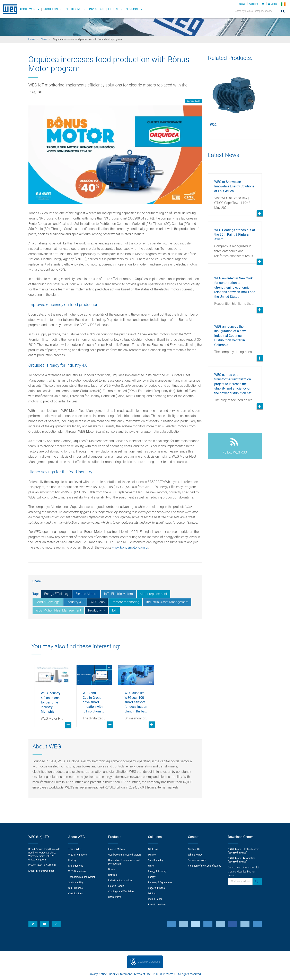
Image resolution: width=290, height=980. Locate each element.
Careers (253, 4)
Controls (113, 875)
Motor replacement (153, 594)
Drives (112, 869)
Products (51, 9)
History (72, 860)
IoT (114, 610)
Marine (152, 855)
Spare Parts (115, 897)
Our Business (76, 888)
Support (132, 9)
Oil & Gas (153, 849)
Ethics (113, 9)
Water (151, 866)
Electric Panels (116, 886)
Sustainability (76, 883)
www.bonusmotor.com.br (130, 547)
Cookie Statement (120, 974)
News (242, 4)
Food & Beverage (48, 602)
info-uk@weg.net (45, 871)
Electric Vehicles (157, 905)
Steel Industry (156, 860)
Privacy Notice (98, 974)
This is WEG (75, 849)
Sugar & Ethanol (157, 888)
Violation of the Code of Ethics (205, 866)
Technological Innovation (82, 877)
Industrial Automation (120, 880)
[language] (284, 4)
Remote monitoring (125, 602)
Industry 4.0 (75, 602)
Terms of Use (142, 974)
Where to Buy (195, 855)
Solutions (73, 9)
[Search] (283, 12)
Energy (152, 877)
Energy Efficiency (56, 594)
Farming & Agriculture (160, 883)
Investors (97, 9)
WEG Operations (77, 871)
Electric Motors (86, 594)
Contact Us (194, 849)
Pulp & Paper (155, 899)
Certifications (76, 894)
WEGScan (98, 602)
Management (76, 866)
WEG (9, 9)
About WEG (27, 9)
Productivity (96, 610)
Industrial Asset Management (167, 602)
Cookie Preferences (149, 962)
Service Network (197, 860)
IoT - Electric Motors (119, 594)
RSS (155, 974)
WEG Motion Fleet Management (58, 610)
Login (273, 4)
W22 (213, 125)
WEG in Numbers (78, 855)
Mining (152, 894)
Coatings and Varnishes (121, 892)
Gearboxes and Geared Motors (125, 855)
